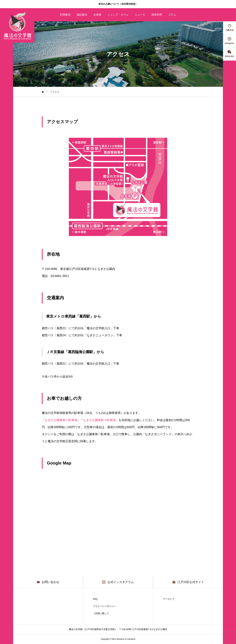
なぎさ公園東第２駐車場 (99, 420)
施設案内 (82, 15)
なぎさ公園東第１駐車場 (61, 420)
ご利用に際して (101, 613)
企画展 (97, 15)
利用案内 (65, 15)
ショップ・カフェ (118, 15)
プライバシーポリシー (104, 606)
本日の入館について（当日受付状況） (118, 4)
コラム (172, 15)
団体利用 (157, 15)
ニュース (140, 15)
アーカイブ (169, 599)
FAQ (95, 599)
